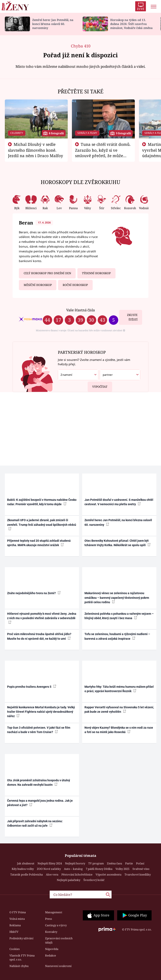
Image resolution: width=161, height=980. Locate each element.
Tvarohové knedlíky (138, 874)
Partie (129, 863)
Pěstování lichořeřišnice (77, 874)
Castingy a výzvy (56, 925)
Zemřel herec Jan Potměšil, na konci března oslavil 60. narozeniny (53, 24)
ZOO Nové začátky (49, 869)
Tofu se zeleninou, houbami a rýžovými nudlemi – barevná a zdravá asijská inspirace (117, 636)
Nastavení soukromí (58, 966)
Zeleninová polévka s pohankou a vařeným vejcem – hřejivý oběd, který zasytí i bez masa (119, 616)
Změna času (114, 863)
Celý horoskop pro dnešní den (47, 273)
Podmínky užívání (21, 938)
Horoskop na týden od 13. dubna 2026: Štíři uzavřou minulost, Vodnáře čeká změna (131, 24)
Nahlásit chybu (19, 966)
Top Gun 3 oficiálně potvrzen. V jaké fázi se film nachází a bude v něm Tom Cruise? (39, 730)
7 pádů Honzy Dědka (99, 869)
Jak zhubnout (26, 863)
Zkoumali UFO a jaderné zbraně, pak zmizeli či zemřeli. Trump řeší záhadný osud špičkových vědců (42, 524)
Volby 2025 (122, 869)
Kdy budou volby (23, 869)
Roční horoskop (75, 285)
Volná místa (17, 919)
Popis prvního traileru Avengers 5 (32, 686)
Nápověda (52, 949)
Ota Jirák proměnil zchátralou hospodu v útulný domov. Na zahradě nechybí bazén (39, 782)
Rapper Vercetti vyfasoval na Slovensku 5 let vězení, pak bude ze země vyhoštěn (119, 709)
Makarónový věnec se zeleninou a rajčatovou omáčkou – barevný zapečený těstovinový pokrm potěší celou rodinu (117, 598)
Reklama (15, 925)
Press (49, 919)
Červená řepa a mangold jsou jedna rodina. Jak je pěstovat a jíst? (40, 803)
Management (54, 912)
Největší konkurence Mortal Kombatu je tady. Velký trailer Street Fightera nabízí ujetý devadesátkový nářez (41, 712)
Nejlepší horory (75, 863)
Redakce (51, 955)
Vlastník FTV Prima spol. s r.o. (22, 958)
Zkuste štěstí (132, 317)
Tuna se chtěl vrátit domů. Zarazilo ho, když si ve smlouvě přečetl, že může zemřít (103, 153)
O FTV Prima (18, 912)
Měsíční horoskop (38, 285)
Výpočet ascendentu (108, 874)
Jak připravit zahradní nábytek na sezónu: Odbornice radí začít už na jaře (35, 823)
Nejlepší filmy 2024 (50, 863)
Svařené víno (141, 869)
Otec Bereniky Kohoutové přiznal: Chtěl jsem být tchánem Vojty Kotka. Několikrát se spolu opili (118, 543)
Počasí (140, 863)
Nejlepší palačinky (69, 880)
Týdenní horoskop (96, 273)
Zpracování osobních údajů (59, 940)
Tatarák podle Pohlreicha (27, 874)
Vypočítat (98, 385)
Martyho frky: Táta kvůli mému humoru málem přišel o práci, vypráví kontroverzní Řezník (119, 689)
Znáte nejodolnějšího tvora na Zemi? (34, 593)
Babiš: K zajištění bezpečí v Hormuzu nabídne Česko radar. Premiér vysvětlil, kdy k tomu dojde (42, 502)
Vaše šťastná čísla (80, 310)
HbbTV (14, 932)
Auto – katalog (73, 869)
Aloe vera (52, 874)
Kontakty (51, 932)
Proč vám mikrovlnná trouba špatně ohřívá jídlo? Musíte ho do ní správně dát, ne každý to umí (39, 636)
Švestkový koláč (94, 880)
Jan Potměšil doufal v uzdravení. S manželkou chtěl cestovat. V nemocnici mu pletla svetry (119, 502)
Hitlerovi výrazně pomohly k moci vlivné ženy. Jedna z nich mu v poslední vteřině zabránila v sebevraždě (42, 618)
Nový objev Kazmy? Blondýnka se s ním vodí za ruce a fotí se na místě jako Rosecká (119, 730)
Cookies (15, 949)
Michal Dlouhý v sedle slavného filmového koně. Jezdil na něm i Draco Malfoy (36, 150)
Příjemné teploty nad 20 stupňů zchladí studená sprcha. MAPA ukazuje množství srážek (39, 543)
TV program (96, 863)
